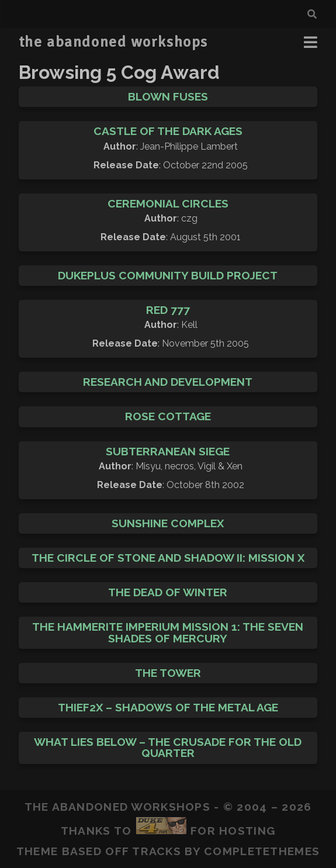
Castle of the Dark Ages (168, 131)
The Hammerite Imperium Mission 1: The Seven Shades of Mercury (168, 632)
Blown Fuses (168, 96)
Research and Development (168, 382)
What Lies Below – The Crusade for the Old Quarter (168, 747)
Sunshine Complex (168, 523)
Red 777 (168, 310)
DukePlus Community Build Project (168, 275)
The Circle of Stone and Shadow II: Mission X (168, 558)
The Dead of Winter (168, 592)
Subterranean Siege (168, 451)
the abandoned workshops (113, 42)
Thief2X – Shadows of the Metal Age (168, 707)
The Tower (168, 673)
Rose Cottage (168, 416)
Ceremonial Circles (168, 203)
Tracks (157, 851)
